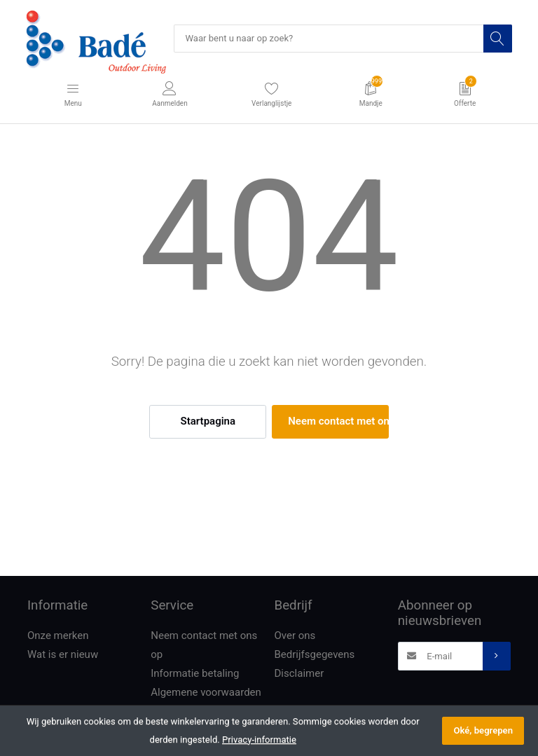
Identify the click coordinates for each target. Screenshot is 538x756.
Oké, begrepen (483, 730)
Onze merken (58, 635)
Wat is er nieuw (63, 654)
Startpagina (208, 421)
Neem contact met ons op (338, 421)
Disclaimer (299, 673)
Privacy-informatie (259, 740)
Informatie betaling (195, 673)
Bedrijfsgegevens (315, 654)
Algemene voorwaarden (206, 692)
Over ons (295, 635)
